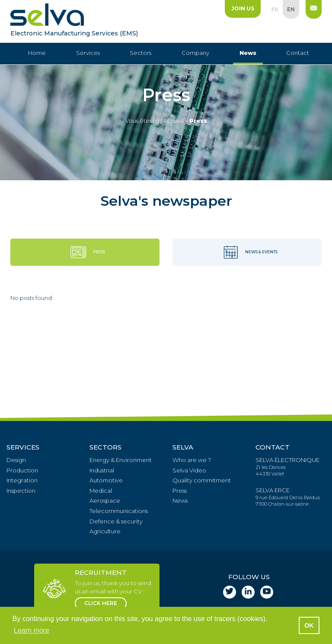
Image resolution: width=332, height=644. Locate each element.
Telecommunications (119, 511)
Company (195, 53)
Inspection (21, 491)
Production (22, 470)
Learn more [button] (32, 630)
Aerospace (105, 501)
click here (101, 603)
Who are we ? (192, 460)
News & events (247, 252)
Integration (22, 480)
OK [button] (309, 625)
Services (88, 53)
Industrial (102, 470)
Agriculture (105, 531)
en (291, 9)
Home (37, 53)
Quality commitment (202, 480)
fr (275, 9)
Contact (298, 53)
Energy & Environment (121, 460)
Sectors (140, 53)
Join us (243, 8)
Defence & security (116, 521)
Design (16, 460)
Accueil (173, 121)
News (248, 53)
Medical (101, 491)
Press (85, 252)
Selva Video (189, 470)
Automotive (106, 480)
